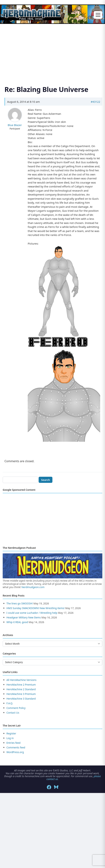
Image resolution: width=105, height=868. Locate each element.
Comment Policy (16, 708)
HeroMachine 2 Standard (21, 689)
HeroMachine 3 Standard (21, 699)
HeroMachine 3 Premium (21, 694)
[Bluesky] (56, 787)
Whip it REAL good (17, 622)
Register (11, 733)
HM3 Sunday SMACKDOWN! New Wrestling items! (36, 608)
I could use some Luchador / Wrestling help (32, 613)
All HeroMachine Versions (21, 680)
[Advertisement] (52, 50)
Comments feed (16, 747)
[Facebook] (49, 787)
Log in (10, 738)
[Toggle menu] (98, 15)
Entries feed (13, 743)
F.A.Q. (10, 703)
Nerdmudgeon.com (33, 587)
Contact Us (13, 713)
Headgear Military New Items (24, 617)
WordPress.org (15, 752)
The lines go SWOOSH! (20, 603)
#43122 (95, 102)
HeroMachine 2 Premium (21, 685)
